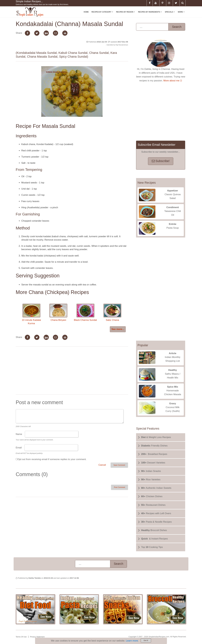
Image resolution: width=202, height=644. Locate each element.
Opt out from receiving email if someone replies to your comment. (52, 459)
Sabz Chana (112, 313)
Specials (170, 14)
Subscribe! (161, 161)
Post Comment (119, 487)
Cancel (102, 465)
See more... (118, 329)
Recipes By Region (126, 14)
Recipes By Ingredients (150, 14)
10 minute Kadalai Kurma (31, 314)
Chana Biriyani (58, 313)
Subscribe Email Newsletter (156, 145)
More (182, 14)
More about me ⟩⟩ (173, 81)
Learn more (132, 641)
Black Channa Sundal (85, 313)
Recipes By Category (103, 14)
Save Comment (119, 465)
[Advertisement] (72, 371)
